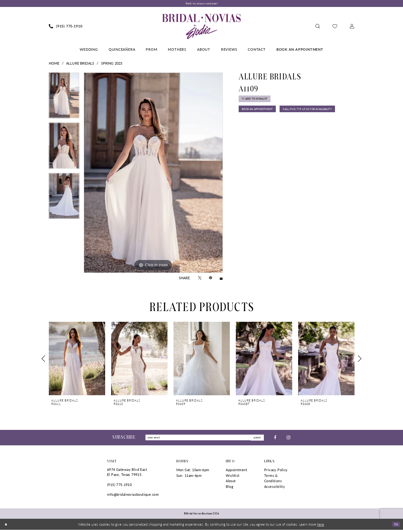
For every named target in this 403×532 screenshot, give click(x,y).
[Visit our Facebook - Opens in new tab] (275, 439)
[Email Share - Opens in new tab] (221, 279)
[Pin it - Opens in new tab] (210, 279)
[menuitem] (66, 27)
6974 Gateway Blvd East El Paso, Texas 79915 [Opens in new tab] (127, 474)
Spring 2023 (112, 64)
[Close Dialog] (7, 526)
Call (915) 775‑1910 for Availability (274, 127)
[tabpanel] (64, 99)
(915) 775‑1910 (119, 486)
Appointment (236, 472)
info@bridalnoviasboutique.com (133, 497)
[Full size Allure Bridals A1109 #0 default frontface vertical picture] (153, 174)
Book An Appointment (263, 114)
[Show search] (318, 27)
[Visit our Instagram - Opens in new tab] (288, 439)
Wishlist (233, 477)
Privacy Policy (276, 472)
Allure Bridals (80, 64)
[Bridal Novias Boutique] (201, 27)
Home (54, 64)
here (321, 526)
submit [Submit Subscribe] (256, 439)
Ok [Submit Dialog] (395, 526)
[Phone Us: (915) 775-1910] (66, 27)
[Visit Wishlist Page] (335, 27)
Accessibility (275, 489)
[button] (352, 27)
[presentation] (77, 359)
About (231, 483)
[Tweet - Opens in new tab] (200, 279)
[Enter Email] (205, 439)
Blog (230, 489)
